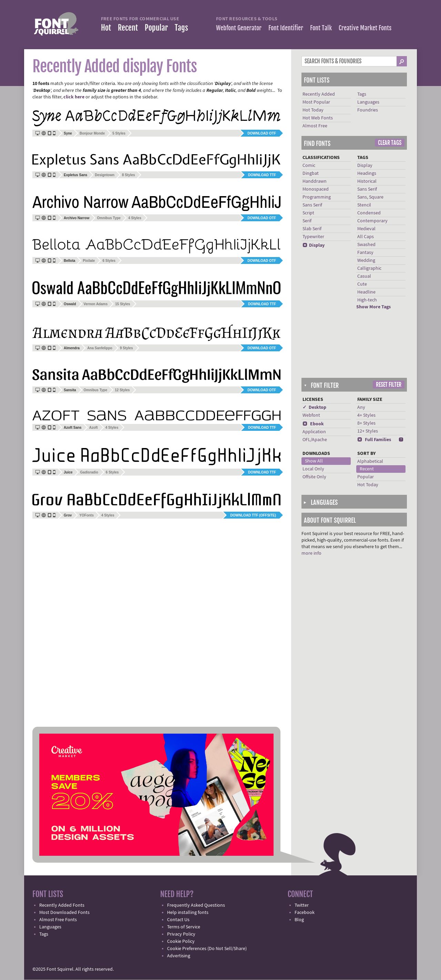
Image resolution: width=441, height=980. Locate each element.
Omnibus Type (109, 218)
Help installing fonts (188, 913)
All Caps (366, 237)
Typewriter (313, 237)
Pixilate (89, 261)
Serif (307, 221)
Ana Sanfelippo (100, 348)
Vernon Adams (96, 304)
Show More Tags (373, 307)
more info (311, 553)
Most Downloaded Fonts (64, 913)
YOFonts (86, 515)
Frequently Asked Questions (196, 905)
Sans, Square (370, 197)
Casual (364, 276)
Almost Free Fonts (58, 920)
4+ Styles (366, 415)
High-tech (367, 300)
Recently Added (319, 94)
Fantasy (365, 253)
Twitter (302, 905)
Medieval (366, 229)
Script (308, 213)
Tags (181, 28)
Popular (156, 28)
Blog (299, 920)
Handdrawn (315, 181)
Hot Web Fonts (318, 118)
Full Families (374, 440)
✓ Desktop (314, 407)
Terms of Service (184, 927)
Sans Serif (312, 205)
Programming (317, 197)
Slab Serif (312, 229)
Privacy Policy (181, 934)
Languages (368, 102)
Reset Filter (389, 385)
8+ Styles (366, 423)
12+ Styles (368, 431)
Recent (128, 28)
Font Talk (321, 28)
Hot (106, 28)
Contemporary (372, 221)
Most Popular (316, 102)
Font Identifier (286, 28)
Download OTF (262, 133)
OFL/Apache (315, 440)
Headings (367, 173)
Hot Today (313, 110)
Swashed (366, 245)
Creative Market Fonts (365, 28)
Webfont (311, 415)
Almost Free (315, 126)
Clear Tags (390, 143)
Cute (362, 284)
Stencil (364, 205)
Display (314, 245)
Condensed (369, 213)
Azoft (94, 428)
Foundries (368, 110)
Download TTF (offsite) (253, 515)
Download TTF (262, 175)
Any (361, 407)
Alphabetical (370, 461)
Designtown (105, 175)
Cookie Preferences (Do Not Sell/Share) (207, 949)
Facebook (305, 913)
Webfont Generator (239, 28)
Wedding (366, 260)
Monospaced (316, 189)
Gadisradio (89, 472)
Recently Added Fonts (62, 905)
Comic (309, 166)
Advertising (179, 956)
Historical (367, 181)
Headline (366, 292)
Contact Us (178, 920)
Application (314, 432)
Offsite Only (314, 477)
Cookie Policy (181, 941)
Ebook (313, 424)
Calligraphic (369, 268)
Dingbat (311, 173)
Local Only (313, 469)
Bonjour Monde (92, 133)
